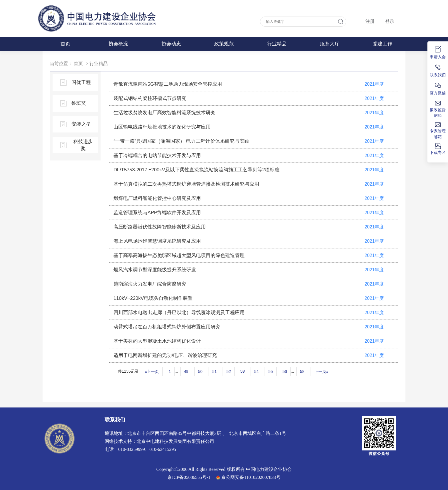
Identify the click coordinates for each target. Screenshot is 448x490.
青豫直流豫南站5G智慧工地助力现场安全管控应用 (168, 84)
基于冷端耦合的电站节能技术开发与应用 (157, 155)
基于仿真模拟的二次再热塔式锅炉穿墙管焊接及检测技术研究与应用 (186, 184)
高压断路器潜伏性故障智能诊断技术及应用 (160, 227)
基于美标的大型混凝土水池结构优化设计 (157, 341)
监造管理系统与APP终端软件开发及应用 (157, 213)
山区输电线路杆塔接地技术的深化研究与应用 (162, 127)
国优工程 (81, 82)
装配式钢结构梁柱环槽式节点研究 (150, 98)
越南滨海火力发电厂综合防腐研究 (150, 284)
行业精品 (277, 44)
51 (215, 371)
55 (271, 371)
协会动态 (171, 44)
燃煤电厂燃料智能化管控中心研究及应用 (157, 198)
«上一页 (152, 371)
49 (186, 371)
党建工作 (383, 44)
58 (302, 371)
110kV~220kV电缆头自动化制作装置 (153, 298)
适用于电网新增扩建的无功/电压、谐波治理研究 (165, 355)
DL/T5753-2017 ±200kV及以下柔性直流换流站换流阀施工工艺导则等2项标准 (196, 170)
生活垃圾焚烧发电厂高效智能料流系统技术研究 (164, 113)
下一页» (321, 371)
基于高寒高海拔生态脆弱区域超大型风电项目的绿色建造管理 (179, 255)
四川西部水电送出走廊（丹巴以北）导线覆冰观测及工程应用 (179, 313)
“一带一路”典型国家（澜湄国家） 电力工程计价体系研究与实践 (181, 141)
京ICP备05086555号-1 (189, 477)
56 (285, 371)
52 (229, 371)
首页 (65, 44)
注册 (370, 21)
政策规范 (224, 44)
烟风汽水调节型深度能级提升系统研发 (155, 270)
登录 (390, 21)
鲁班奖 (79, 103)
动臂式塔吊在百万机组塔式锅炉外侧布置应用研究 (167, 327)
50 (200, 371)
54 (257, 371)
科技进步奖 (83, 145)
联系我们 (115, 420)
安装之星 (81, 124)
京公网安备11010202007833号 (251, 477)
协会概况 (118, 44)
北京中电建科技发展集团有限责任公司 (175, 441)
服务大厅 (330, 44)
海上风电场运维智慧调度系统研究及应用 (157, 241)
